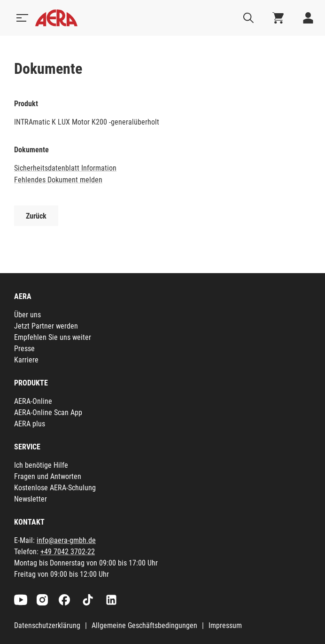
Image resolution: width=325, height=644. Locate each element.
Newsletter (31, 499)
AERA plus (30, 424)
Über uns (27, 315)
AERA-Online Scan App (48, 412)
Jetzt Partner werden (46, 326)
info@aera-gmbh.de (66, 540)
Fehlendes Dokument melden (58, 180)
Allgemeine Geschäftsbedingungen (144, 625)
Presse (24, 349)
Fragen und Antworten (48, 476)
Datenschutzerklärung (47, 625)
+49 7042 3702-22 (68, 552)
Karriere (26, 360)
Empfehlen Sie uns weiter (53, 337)
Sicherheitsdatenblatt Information (65, 168)
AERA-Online (33, 401)
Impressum (225, 625)
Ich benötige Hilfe (41, 465)
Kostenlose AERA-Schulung (55, 488)
